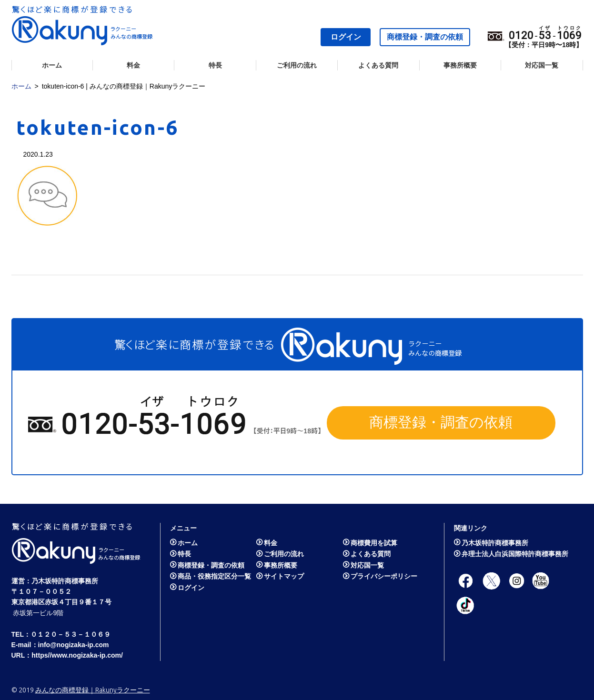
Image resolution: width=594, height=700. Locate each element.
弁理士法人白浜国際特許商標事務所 (515, 554)
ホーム (52, 65)
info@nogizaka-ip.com (74, 645)
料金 (133, 65)
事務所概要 (460, 65)
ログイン (346, 37)
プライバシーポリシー (384, 576)
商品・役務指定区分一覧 (214, 576)
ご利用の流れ (297, 65)
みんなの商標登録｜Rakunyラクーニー (93, 690)
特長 (215, 65)
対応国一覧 (542, 65)
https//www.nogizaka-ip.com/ (77, 655)
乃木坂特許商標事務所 (65, 581)
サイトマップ (284, 576)
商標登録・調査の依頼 (425, 37)
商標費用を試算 (374, 543)
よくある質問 (378, 65)
